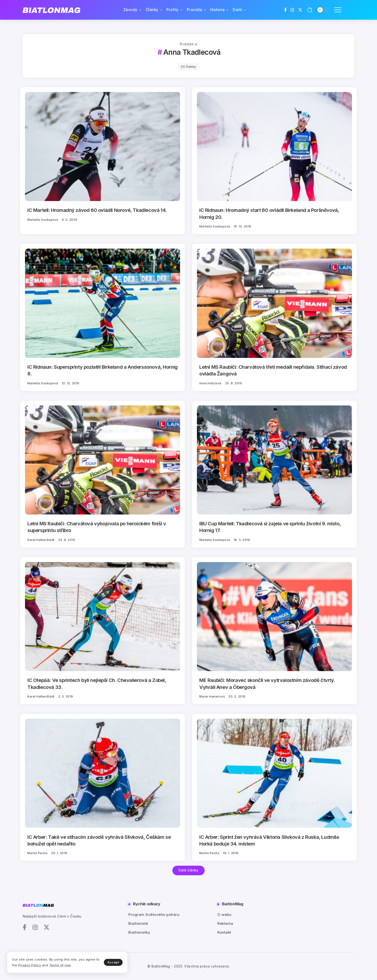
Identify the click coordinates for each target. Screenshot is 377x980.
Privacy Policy (30, 965)
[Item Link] (103, 147)
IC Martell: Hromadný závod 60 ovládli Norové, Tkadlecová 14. (97, 210)
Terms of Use (60, 965)
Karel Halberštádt (41, 540)
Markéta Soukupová (43, 220)
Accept (113, 962)
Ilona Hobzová (210, 383)
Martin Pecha (37, 853)
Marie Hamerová (212, 696)
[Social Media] (286, 10)
